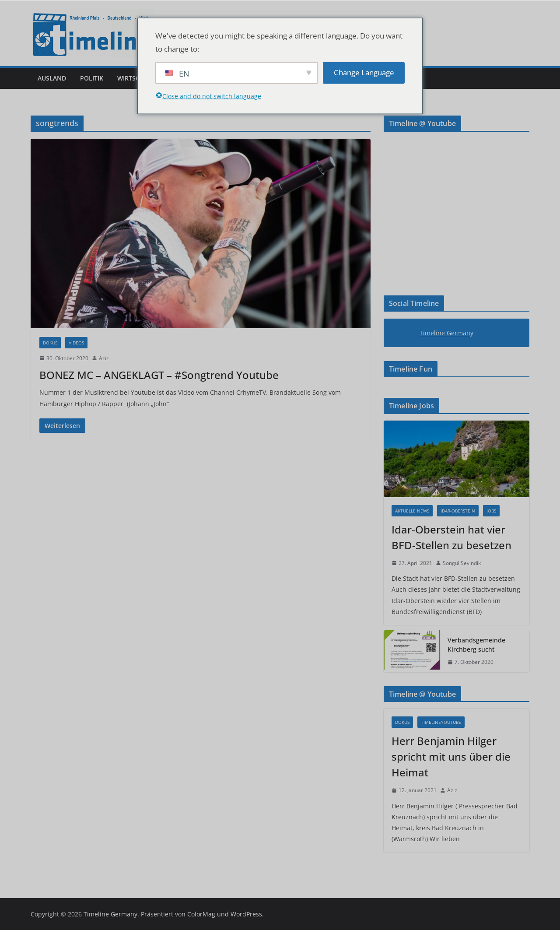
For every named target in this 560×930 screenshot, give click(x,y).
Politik (92, 78)
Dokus (50, 343)
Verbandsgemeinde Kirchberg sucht (476, 645)
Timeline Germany (446, 333)
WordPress (246, 914)
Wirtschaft (136, 78)
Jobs (491, 511)
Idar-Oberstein (458, 511)
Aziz (104, 358)
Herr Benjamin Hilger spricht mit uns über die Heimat (451, 756)
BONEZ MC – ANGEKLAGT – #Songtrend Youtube (159, 375)
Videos (76, 343)
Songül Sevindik (462, 563)
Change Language (364, 72)
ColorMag (201, 914)
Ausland (52, 78)
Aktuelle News (412, 511)
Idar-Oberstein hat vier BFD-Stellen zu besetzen (451, 537)
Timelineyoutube (441, 722)
